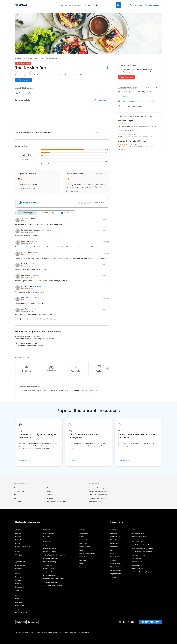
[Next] (107, 368)
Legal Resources (116, 573)
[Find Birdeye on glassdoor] (136, 622)
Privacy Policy (35, 632)
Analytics (19, 602)
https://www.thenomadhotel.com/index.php (138, 102)
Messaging (19, 577)
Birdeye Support (137, 565)
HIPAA (55, 632)
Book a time (115, 543)
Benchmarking (20, 587)
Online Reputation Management (55, 555)
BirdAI (17, 599)
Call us (124, 97)
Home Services (85, 546)
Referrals (18, 540)
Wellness (83, 567)
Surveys (18, 580)
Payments (19, 568)
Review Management (51, 548)
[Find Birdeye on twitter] (120, 622)
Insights (18, 583)
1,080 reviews (34, 72)
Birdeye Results (116, 570)
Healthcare (83, 543)
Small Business (49, 533)
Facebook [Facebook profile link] (138, 106)
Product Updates (116, 557)
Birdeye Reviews (116, 567)
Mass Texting (20, 565)
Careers (113, 560)
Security (44, 632)
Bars (41, 59)
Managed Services (138, 533)
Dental (82, 536)
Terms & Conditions (22, 632)
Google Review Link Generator (142, 551)
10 (51, 319)
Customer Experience (51, 582)
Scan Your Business (138, 555)
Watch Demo (115, 540)
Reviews (18, 536)
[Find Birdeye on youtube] (132, 622)
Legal (81, 550)
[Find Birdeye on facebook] (116, 622)
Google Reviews (49, 568)
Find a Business (137, 558)
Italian (16, 495)
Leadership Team (116, 536)
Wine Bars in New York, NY (98, 495)
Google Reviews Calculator (141, 545)
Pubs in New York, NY (96, 501)
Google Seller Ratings (23, 546)
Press (112, 553)
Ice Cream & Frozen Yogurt (57, 501)
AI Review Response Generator (142, 548)
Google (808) (47, 213)
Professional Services (139, 536)
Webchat (19, 555)
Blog (112, 550)
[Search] (118, 5)
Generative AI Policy (71, 632)
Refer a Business (137, 568)
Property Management (87, 553)
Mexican (50, 491)
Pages (17, 543)
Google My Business (50, 572)
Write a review (136, 5)
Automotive (84, 533)
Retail (81, 563)
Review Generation (50, 551)
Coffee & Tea (19, 491)
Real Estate (83, 560)
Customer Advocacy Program (142, 572)
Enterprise (47, 536)
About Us (114, 533)
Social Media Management (53, 585)
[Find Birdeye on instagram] (128, 622)
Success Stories (116, 563)
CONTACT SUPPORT (151, 622)
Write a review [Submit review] (24, 80)
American (18, 501)
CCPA (60, 632)
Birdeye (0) (66, 213)
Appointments (20, 562)
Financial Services (86, 540)
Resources (114, 546)
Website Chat (48, 565)
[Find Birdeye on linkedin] (124, 622)
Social (17, 558)
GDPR (50, 632)
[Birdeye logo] (22, 5)
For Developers (137, 562)
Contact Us (114, 577)
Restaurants (32, 59)
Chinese (50, 498)
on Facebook (40, 219)
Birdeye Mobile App (22, 612)
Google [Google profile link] (126, 106)
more (98, 187)
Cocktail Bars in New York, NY (99, 491)
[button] (54, 319)
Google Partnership (22, 609)
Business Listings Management (54, 578)
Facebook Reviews (50, 575)
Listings (18, 533)
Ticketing (19, 590)
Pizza (49, 488)
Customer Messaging (51, 558)
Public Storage (84, 557)
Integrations (20, 605)
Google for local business (52, 545)
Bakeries (50, 495)
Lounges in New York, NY (97, 488)
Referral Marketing (50, 562)
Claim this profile (126, 77)
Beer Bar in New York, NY (97, 498)
